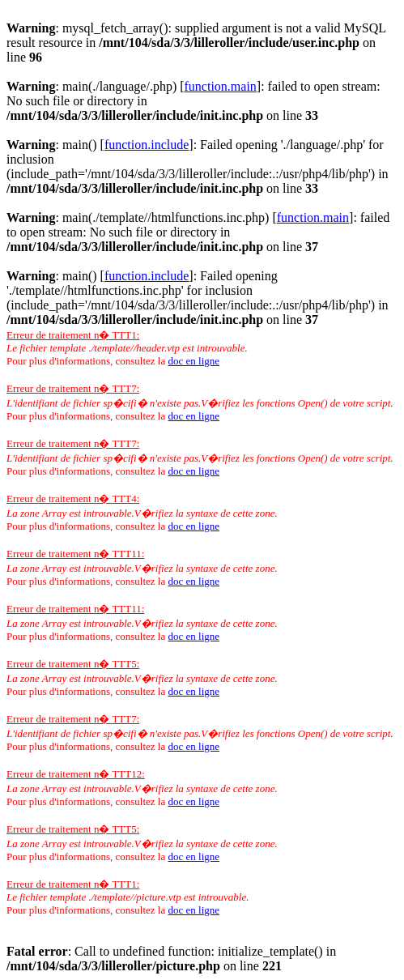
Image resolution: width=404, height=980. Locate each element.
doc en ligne (193, 361)
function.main (221, 86)
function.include (147, 145)
